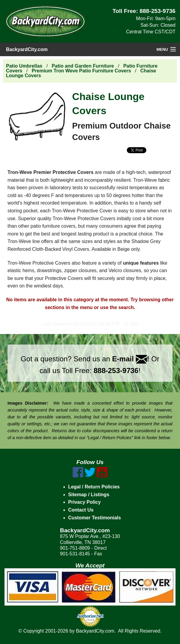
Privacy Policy (85, 502)
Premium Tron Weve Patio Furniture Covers (81, 71)
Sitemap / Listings (89, 495)
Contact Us (81, 510)
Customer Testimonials (95, 518)
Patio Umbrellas (24, 66)
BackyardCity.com (27, 49)
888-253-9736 (158, 11)
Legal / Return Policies (94, 487)
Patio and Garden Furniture (83, 66)
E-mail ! (131, 359)
